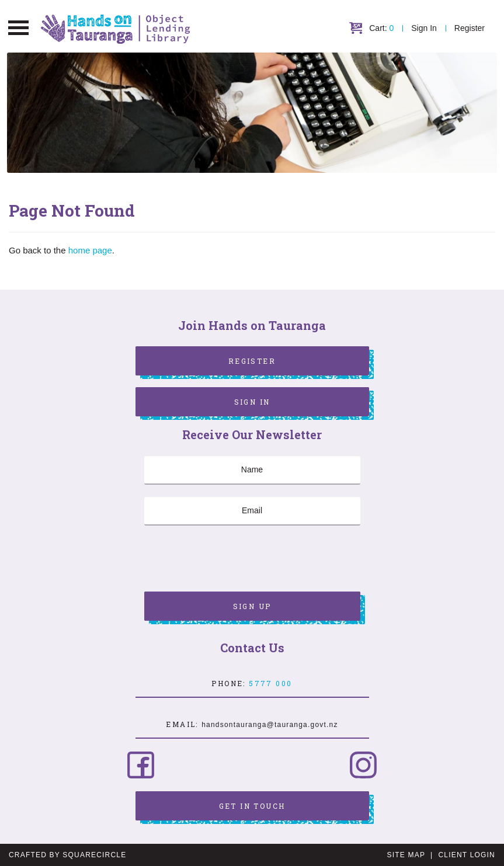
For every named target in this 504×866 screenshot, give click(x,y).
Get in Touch (252, 806)
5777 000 (270, 683)
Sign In (424, 28)
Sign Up (252, 606)
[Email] (252, 511)
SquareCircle (94, 855)
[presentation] (233, 560)
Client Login (467, 855)
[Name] (252, 470)
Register (470, 28)
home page (90, 250)
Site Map (406, 855)
